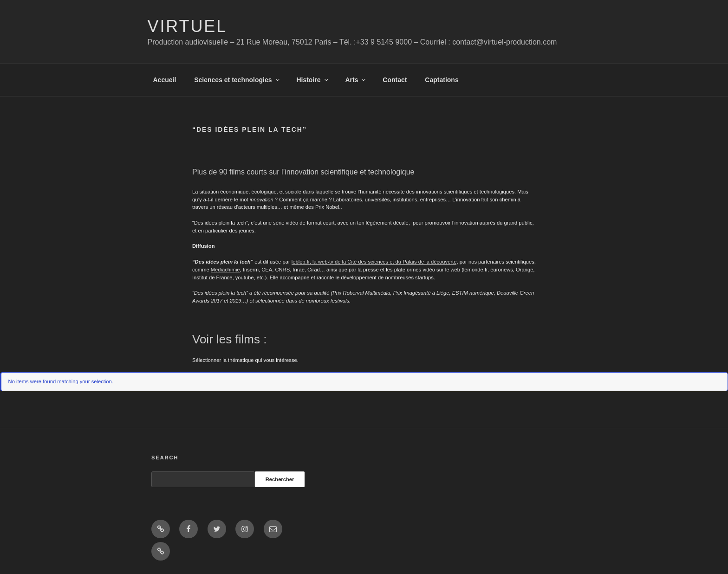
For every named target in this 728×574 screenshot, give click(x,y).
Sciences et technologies (237, 80)
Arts (356, 80)
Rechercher (280, 479)
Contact (395, 80)
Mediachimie (225, 270)
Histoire (313, 80)
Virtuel (188, 26)
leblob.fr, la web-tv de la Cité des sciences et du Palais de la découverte (374, 262)
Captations (442, 80)
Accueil (165, 80)
